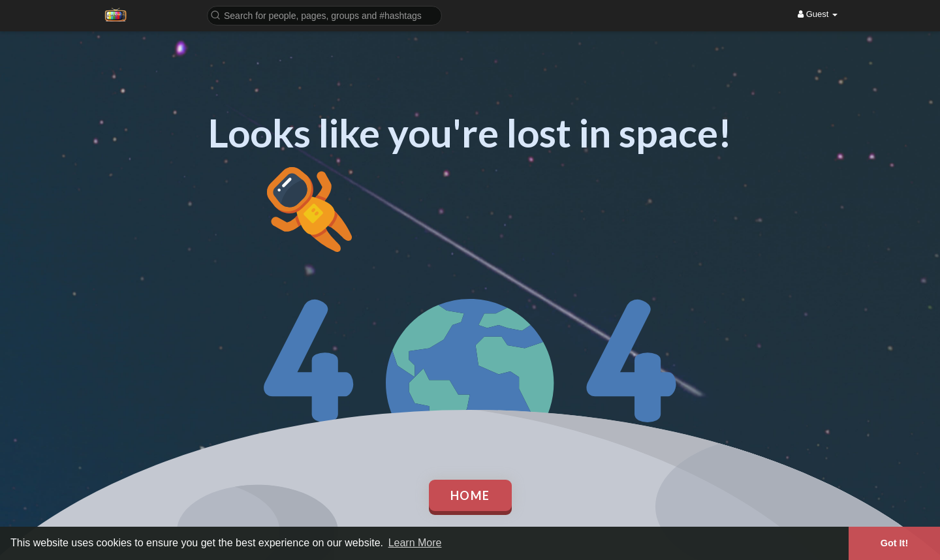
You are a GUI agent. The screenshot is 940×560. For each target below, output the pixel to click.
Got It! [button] (894, 543)
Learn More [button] (415, 543)
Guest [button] (818, 14)
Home (470, 495)
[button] (324, 15)
